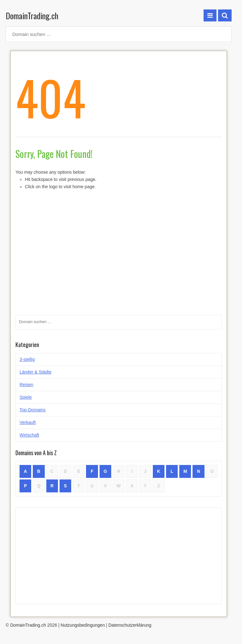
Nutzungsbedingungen (83, 625)
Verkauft (28, 422)
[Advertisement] (119, 556)
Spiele (26, 397)
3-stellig (27, 359)
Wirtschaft (29, 435)
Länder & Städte (35, 372)
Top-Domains (32, 410)
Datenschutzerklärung (130, 625)
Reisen (26, 385)
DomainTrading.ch (32, 16)
